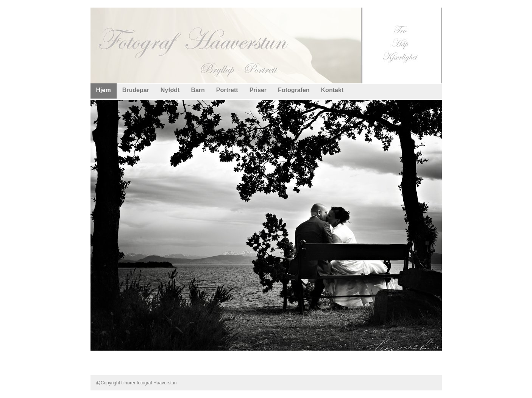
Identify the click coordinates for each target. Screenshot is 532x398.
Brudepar (136, 90)
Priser (258, 90)
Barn (198, 90)
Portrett (227, 90)
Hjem (104, 90)
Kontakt (332, 90)
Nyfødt (170, 90)
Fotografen (294, 90)
